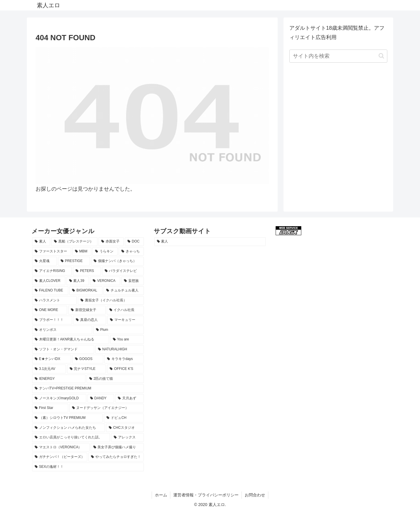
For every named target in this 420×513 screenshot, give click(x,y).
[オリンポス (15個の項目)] (62, 330)
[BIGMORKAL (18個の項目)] (86, 291)
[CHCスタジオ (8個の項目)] (125, 428)
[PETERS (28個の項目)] (87, 271)
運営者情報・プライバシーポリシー (206, 495)
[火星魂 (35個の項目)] (44, 261)
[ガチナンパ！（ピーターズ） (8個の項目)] (60, 457)
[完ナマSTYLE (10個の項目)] (87, 369)
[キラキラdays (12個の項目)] (124, 359)
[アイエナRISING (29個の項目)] (52, 271)
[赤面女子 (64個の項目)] (111, 242)
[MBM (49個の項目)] (82, 252)
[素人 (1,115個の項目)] (41, 242)
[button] (381, 56)
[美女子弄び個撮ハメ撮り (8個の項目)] (117, 447)
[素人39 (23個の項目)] (78, 281)
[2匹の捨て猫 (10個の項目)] (115, 379)
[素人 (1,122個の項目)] (210, 242)
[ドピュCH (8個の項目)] (124, 418)
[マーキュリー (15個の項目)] (126, 320)
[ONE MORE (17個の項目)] (50, 310)
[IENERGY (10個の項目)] (59, 379)
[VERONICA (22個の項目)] (105, 281)
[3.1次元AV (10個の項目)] (49, 369)
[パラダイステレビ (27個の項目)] (123, 271)
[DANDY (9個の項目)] (101, 398)
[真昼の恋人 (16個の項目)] (90, 320)
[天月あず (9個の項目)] (129, 398)
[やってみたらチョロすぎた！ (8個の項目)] (116, 457)
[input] (338, 56)
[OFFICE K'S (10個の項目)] (125, 369)
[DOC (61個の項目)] (134, 242)
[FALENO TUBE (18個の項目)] (50, 291)
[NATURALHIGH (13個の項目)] (120, 349)
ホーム (161, 495)
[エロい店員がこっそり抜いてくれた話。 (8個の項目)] (71, 438)
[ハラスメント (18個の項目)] (54, 301)
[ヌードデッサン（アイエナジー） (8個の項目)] (107, 408)
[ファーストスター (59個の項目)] (52, 252)
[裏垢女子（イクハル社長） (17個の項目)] (111, 301)
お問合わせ (255, 495)
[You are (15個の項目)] (127, 340)
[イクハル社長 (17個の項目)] (125, 310)
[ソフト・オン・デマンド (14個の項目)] (63, 349)
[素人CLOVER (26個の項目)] (49, 281)
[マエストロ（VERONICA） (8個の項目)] (61, 447)
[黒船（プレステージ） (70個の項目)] (74, 242)
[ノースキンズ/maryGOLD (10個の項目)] (59, 398)
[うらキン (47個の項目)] (105, 252)
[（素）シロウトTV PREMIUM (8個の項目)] (67, 418)
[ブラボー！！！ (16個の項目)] (52, 320)
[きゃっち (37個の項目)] (131, 252)
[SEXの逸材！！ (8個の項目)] (88, 467)
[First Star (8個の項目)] (50, 408)
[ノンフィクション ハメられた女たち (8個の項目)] (69, 428)
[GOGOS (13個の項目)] (88, 359)
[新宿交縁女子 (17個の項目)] (87, 310)
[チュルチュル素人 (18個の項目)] (124, 291)
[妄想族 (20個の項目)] (132, 281)
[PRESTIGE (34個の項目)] (74, 261)
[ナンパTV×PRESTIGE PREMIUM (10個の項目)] (88, 389)
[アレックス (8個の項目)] (127, 438)
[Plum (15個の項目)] (119, 330)
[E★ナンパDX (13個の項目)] (52, 359)
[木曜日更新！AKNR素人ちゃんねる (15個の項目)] (71, 340)
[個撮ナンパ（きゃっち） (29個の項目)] (117, 261)
